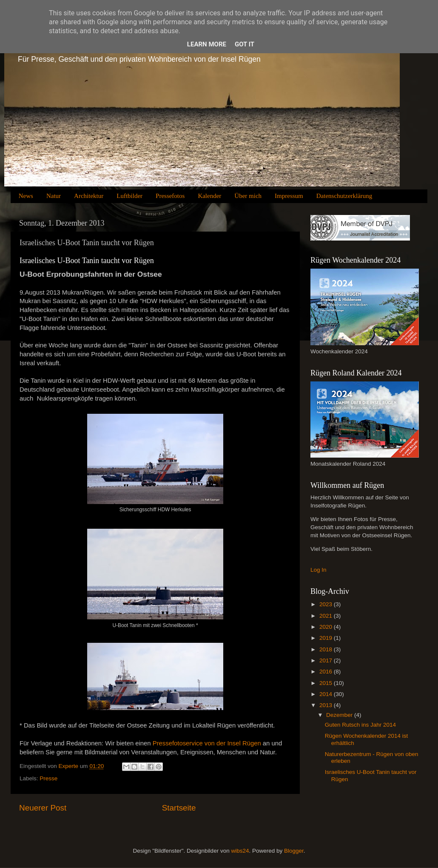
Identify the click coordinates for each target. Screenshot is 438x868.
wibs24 (240, 851)
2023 (327, 604)
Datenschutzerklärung (344, 196)
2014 (327, 694)
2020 (327, 627)
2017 (327, 660)
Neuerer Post (43, 808)
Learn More (207, 44)
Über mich (248, 196)
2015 (327, 683)
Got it (245, 44)
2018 (327, 649)
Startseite (179, 808)
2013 (327, 705)
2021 (327, 616)
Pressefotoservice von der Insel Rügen (207, 743)
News (26, 196)
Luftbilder (129, 196)
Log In (319, 570)
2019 (327, 638)
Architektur (89, 196)
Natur (54, 196)
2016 (327, 672)
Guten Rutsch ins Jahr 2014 (360, 725)
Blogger (294, 851)
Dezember (340, 715)
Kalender (209, 196)
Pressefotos (170, 196)
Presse (48, 778)
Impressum (289, 196)
